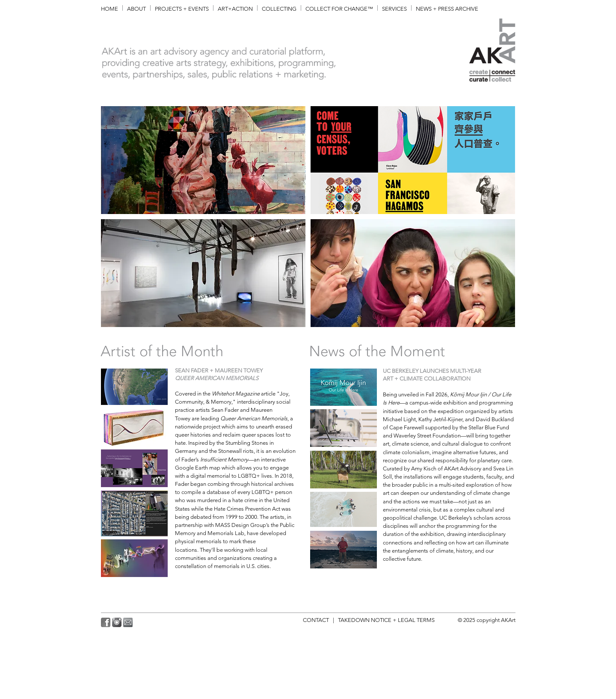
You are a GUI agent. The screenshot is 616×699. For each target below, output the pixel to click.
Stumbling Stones (247, 443)
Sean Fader (225, 410)
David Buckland (495, 419)
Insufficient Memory (224, 460)
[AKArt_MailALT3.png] (128, 622)
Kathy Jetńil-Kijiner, (441, 419)
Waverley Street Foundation (427, 436)
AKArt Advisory (463, 468)
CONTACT (318, 620)
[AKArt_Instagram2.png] (117, 622)
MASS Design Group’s (242, 525)
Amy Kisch (424, 468)
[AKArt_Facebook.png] (106, 622)
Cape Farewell (407, 427)
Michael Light (399, 419)
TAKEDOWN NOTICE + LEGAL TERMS (388, 620)
